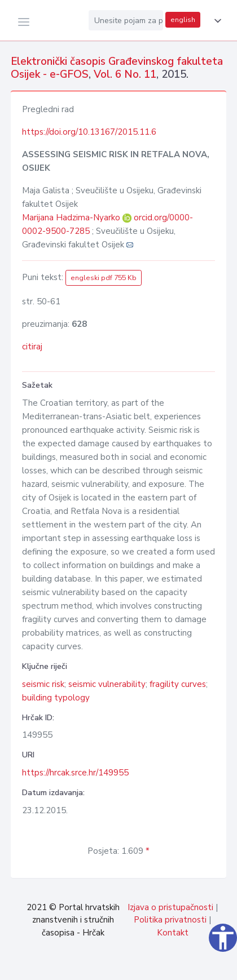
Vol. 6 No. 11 (125, 74)
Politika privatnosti (170, 920)
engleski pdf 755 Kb (104, 278)
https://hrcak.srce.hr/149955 (75, 773)
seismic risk (43, 684)
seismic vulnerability (107, 684)
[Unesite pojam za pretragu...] (126, 20)
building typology (56, 698)
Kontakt (173, 933)
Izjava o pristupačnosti (170, 907)
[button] (216, 21)
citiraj (32, 347)
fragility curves (178, 684)
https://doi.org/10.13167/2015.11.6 (89, 132)
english (183, 20)
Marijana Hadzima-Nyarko (72, 218)
